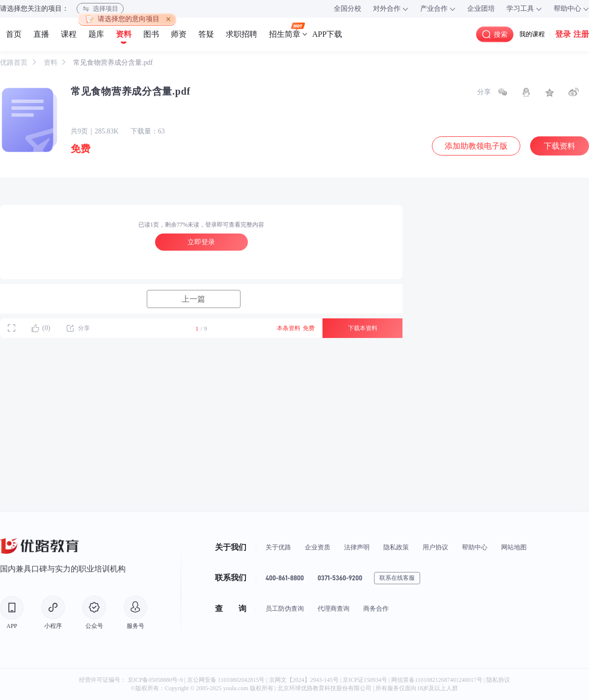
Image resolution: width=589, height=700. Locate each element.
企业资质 (318, 547)
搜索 (495, 34)
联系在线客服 (397, 578)
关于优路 (278, 547)
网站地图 (514, 547)
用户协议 (435, 547)
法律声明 (357, 547)
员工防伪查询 (285, 609)
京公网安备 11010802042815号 (227, 680)
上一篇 (193, 299)
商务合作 (376, 609)
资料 (52, 63)
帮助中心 (475, 547)
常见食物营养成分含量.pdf (113, 63)
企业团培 (481, 9)
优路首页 (15, 63)
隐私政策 (396, 547)
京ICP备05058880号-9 (155, 680)
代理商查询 (334, 609)
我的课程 (532, 34)
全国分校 (348, 9)
